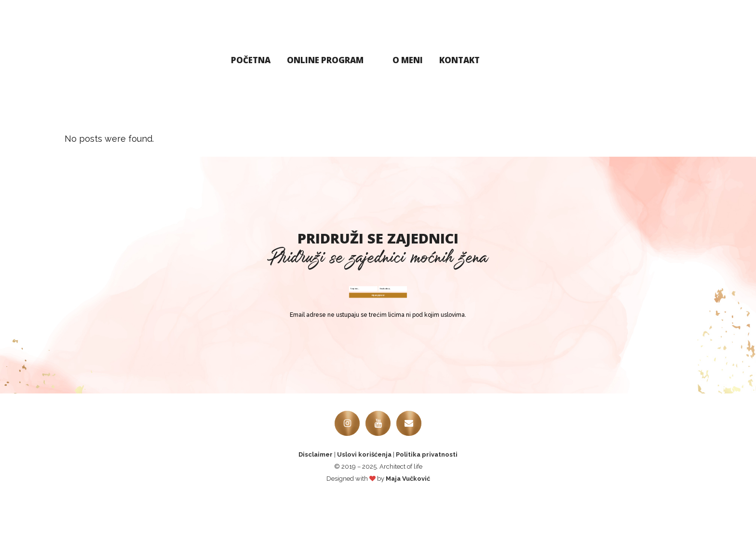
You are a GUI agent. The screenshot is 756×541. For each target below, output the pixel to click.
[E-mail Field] (448, 298)
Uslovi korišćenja (364, 496)
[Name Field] (308, 298)
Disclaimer (316, 496)
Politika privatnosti (427, 496)
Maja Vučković (408, 521)
